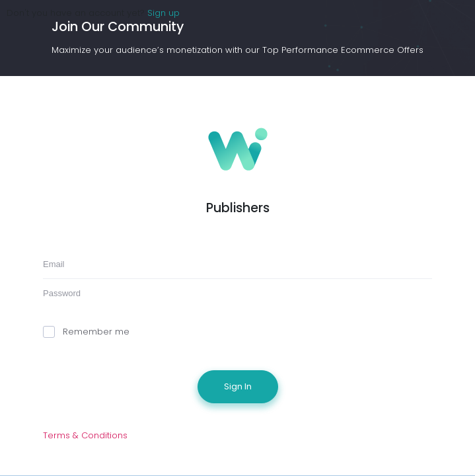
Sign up (164, 13)
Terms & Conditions (85, 435)
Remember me (86, 332)
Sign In (238, 386)
